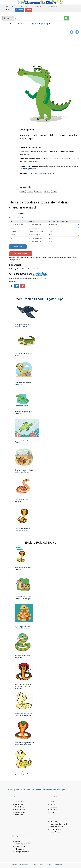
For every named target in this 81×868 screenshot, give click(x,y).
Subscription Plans (19, 278)
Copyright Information (22, 852)
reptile (54, 191)
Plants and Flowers (56, 827)
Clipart (15, 7)
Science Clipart (20, 812)
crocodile (38, 191)
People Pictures (55, 829)
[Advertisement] (40, 50)
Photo (28, 7)
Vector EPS (13, 228)
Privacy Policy (20, 849)
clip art (47, 191)
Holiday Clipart (20, 809)
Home (7, 7)
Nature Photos (55, 821)
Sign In (28, 10)
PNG (22, 7)
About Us (18, 841)
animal (23, 191)
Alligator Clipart (33, 269)
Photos (52, 804)
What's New (19, 815)
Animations (54, 807)
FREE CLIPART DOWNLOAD (16, 225)
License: (12, 218)
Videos (52, 812)
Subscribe (20, 10)
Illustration (53, 7)
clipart (30, 191)
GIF (11, 242)
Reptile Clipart (45, 24)
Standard (22, 218)
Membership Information (23, 844)
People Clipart (20, 807)
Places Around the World (58, 824)
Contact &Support (21, 846)
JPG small (12, 235)
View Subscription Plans (28, 169)
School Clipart (20, 802)
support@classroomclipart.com (44, 173)
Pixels (32, 222)
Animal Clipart (31, 24)
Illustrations (54, 809)
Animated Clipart (39, 7)
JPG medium (13, 231)
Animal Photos (55, 832)
